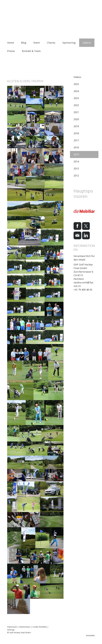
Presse (11, 51)
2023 (76, 98)
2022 (76, 105)
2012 (76, 176)
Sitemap (11, 630)
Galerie (87, 43)
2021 (76, 112)
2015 (76, 154)
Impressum (12, 627)
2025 (76, 84)
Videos (77, 77)
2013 (76, 169)
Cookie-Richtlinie (40, 627)
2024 (76, 91)
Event (37, 43)
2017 (76, 140)
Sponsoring (69, 43)
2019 (76, 126)
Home (11, 43)
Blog (24, 43)
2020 (76, 119)
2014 (76, 161)
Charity (51, 43)
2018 (76, 133)
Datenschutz (25, 627)
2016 (76, 147)
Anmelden (90, 635)
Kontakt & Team (31, 51)
